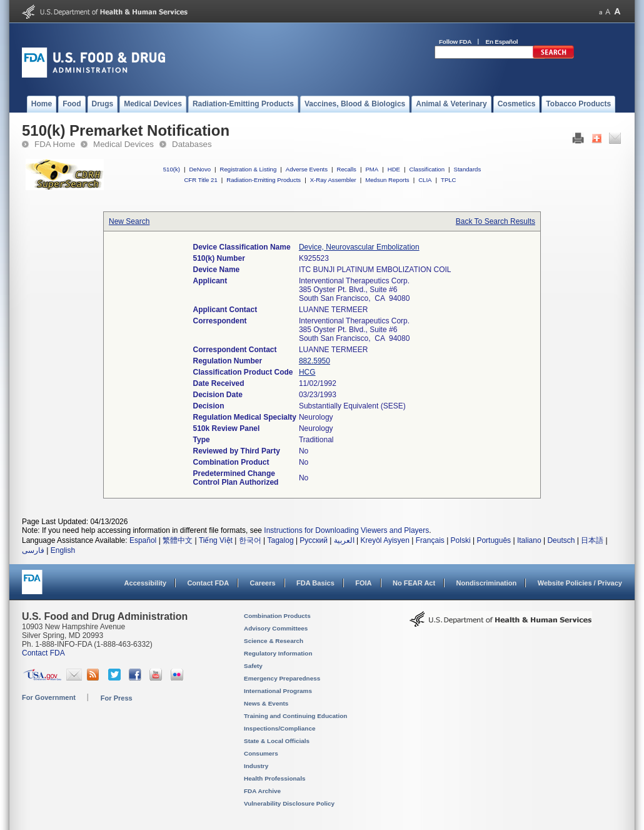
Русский (314, 540)
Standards (468, 169)
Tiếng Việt (216, 540)
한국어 (250, 540)
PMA (372, 169)
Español (143, 540)
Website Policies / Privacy (580, 583)
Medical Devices (123, 144)
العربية (344, 540)
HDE (394, 169)
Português (494, 540)
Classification (427, 169)
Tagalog (281, 540)
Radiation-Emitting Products (264, 180)
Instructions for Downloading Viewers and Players (346, 530)
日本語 (592, 540)
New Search (129, 221)
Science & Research (274, 641)
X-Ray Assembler (333, 180)
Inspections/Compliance (280, 728)
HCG (307, 372)
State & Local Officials (277, 741)
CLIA (425, 180)
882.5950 (314, 361)
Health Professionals (274, 778)
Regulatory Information (278, 653)
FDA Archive (262, 791)
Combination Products (277, 616)
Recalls (346, 169)
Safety (253, 666)
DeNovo (200, 169)
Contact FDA (208, 583)
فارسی (33, 550)
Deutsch (561, 540)
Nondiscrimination (487, 583)
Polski (461, 540)
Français (430, 540)
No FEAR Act (414, 583)
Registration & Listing (249, 169)
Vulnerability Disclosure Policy (289, 803)
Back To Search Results (496, 221)
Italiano (529, 540)
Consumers (261, 753)
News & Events (266, 703)
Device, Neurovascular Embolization (359, 247)
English (63, 550)
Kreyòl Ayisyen (385, 540)
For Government (49, 697)
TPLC (449, 180)
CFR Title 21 (200, 180)
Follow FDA (455, 42)
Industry (256, 766)
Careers (263, 583)
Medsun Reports (387, 180)
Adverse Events (307, 169)
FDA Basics (315, 583)
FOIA (363, 583)
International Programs (278, 691)
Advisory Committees (276, 628)
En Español (502, 42)
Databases (192, 144)
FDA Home (55, 144)
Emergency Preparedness (282, 678)
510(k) (172, 169)
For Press (117, 698)
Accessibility (145, 583)
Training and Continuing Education (295, 716)
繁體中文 (178, 540)
